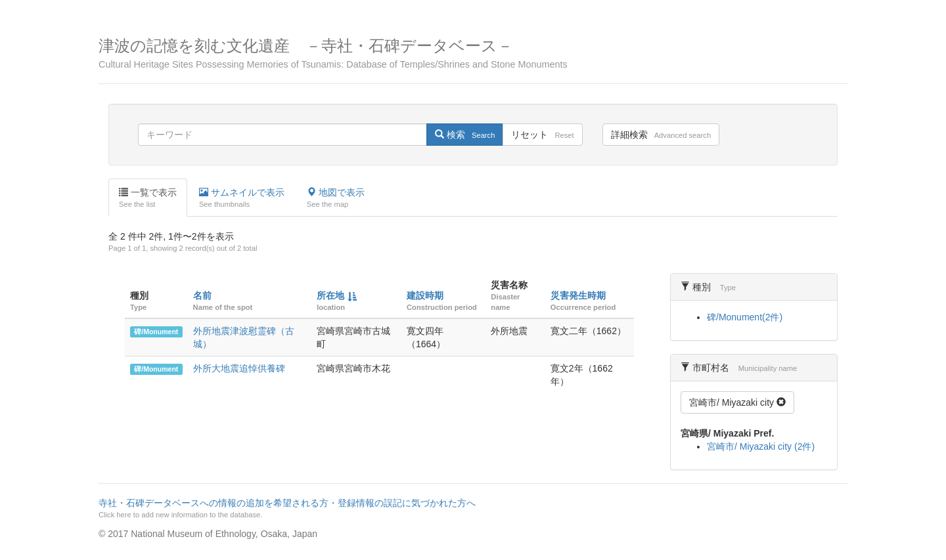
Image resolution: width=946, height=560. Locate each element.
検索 (465, 135)
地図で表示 (336, 198)
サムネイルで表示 (242, 198)
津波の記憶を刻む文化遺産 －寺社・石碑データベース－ (473, 54)
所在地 (330, 295)
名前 (202, 295)
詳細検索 (661, 135)
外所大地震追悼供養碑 (239, 368)
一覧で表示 (148, 198)
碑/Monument (156, 332)
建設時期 (425, 295)
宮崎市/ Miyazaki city (737, 402)
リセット (542, 135)
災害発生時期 (578, 295)
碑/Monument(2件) (745, 317)
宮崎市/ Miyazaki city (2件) (761, 446)
